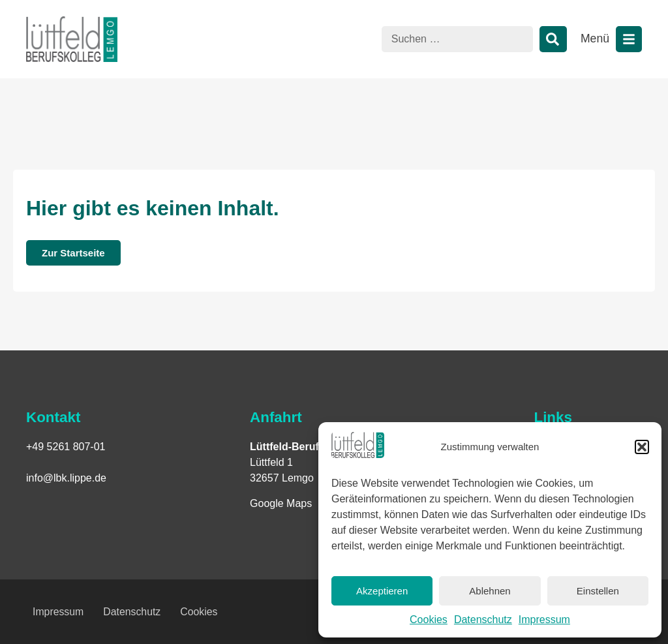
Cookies (429, 620)
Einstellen (598, 591)
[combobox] (457, 39)
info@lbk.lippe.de (66, 478)
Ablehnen (490, 591)
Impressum (544, 620)
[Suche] (553, 39)
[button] (642, 447)
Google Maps (281, 503)
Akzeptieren (382, 591)
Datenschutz (483, 620)
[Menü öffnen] (629, 39)
